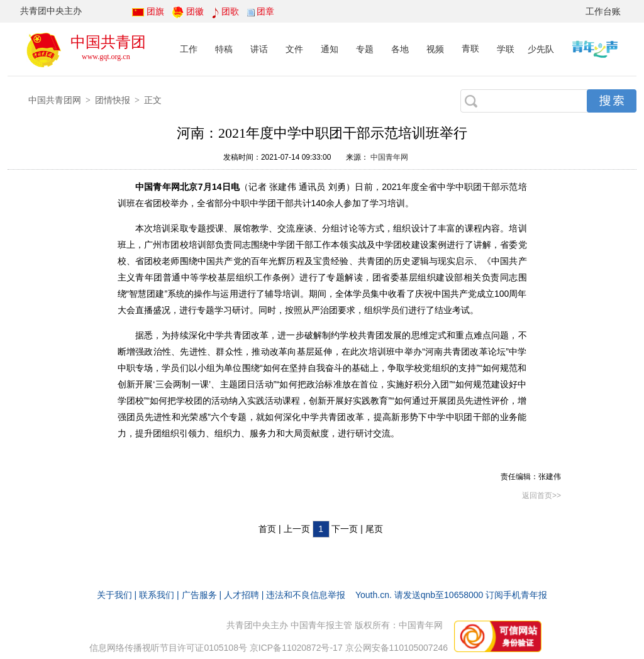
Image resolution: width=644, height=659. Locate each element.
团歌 (230, 11)
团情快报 (113, 100)
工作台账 (603, 11)
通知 (330, 49)
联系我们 (157, 595)
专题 (365, 49)
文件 (294, 49)
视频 (435, 49)
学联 (506, 49)
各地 (400, 49)
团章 (265, 11)
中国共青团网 (55, 100)
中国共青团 (108, 42)
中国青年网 (389, 157)
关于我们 (114, 595)
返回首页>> (541, 496)
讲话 (259, 49)
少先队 (541, 49)
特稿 (224, 49)
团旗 (155, 11)
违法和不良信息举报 (306, 595)
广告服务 (199, 595)
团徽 (195, 11)
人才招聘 (241, 595)
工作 (189, 49)
